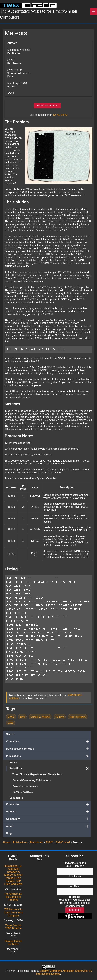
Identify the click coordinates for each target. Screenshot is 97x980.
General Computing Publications (32, 783)
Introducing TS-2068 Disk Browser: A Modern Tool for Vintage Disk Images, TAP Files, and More (13, 875)
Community (48, 822)
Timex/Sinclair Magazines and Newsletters (37, 777)
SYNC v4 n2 (14, 73)
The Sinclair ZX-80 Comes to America (13, 897)
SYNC (11, 63)
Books (13, 765)
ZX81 (11, 726)
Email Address (75, 866)
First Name (75, 876)
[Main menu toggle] (94, 13)
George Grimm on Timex (13, 943)
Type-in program (78, 719)
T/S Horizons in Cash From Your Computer (13, 913)
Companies (48, 807)
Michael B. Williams (40, 719)
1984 (22, 719)
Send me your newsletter (76, 900)
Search (10, 737)
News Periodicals (23, 795)
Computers (48, 744)
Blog (9, 836)
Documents (16, 801)
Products (48, 814)
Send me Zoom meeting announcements (76, 904)
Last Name (75, 887)
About (48, 829)
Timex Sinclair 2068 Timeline (13, 927)
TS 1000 (60, 719)
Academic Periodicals (25, 789)
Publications (48, 759)
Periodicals (50, 771)
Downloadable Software (48, 752)
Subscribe (75, 910)
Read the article (47, 108)
